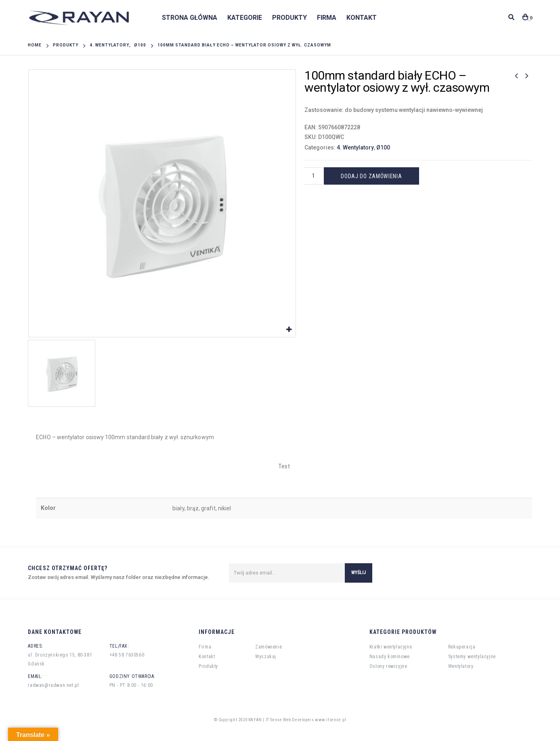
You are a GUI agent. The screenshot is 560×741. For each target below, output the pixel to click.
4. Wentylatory (355, 147)
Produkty (289, 18)
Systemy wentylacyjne (472, 657)
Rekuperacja (462, 647)
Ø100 (383, 147)
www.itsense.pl (330, 720)
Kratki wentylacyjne (391, 647)
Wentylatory (461, 666)
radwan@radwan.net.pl (53, 685)
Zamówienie (268, 647)
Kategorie (245, 18)
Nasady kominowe (390, 657)
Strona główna (190, 18)
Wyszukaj (266, 657)
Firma (327, 18)
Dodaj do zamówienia (372, 176)
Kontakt (362, 18)
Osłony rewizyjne (388, 666)
